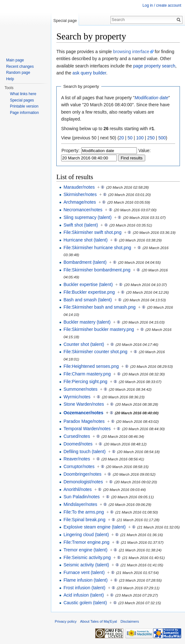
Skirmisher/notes (80, 194)
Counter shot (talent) (84, 344)
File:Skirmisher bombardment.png (97, 270)
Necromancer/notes (83, 210)
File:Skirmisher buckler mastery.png (99, 329)
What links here (23, 94)
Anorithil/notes (78, 489)
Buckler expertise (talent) (88, 284)
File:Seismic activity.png (87, 557)
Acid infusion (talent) (84, 595)
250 (151, 138)
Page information (24, 113)
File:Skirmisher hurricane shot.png (97, 248)
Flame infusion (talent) (85, 580)
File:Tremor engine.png (86, 542)
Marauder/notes (79, 187)
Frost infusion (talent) (84, 588)
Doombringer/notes (82, 474)
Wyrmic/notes (77, 397)
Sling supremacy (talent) (87, 217)
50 (130, 138)
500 (162, 138)
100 (140, 138)
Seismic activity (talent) (86, 565)
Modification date (152, 98)
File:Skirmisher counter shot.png (95, 352)
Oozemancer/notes (83, 413)
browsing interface (131, 52)
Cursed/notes (77, 436)
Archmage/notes (80, 202)
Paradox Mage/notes (84, 421)
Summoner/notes (80, 389)
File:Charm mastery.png (87, 374)
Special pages (22, 100)
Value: (145, 150)
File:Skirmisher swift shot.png (92, 232)
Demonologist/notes (83, 482)
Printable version (24, 106)
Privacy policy (66, 621)
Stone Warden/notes (84, 404)
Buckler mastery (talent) (87, 322)
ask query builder (89, 73)
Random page (18, 73)
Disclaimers (130, 621)
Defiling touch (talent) (84, 451)
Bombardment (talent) (85, 262)
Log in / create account (162, 5)
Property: (71, 150)
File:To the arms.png (84, 512)
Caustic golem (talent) (85, 603)
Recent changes (20, 66)
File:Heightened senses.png (91, 366)
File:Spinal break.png (84, 520)
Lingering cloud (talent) (86, 535)
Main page (15, 60)
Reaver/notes (77, 459)
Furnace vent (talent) (84, 572)
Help (10, 79)
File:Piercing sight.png (85, 381)
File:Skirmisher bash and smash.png (99, 307)
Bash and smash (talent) (88, 300)
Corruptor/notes (79, 466)
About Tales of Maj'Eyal (99, 621)
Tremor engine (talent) (85, 550)
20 (122, 138)
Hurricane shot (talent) (85, 240)
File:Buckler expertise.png (89, 292)
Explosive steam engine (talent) (94, 527)
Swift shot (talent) (81, 225)
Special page (65, 21)
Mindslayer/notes (80, 504)
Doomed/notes (78, 444)
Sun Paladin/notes (82, 497)
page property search (154, 66)
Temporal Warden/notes (87, 429)
